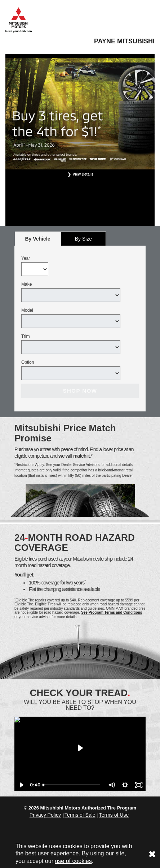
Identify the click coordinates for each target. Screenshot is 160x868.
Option (28, 362)
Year (26, 258)
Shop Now (80, 391)
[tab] (38, 239)
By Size (83, 239)
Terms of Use (114, 815)
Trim (26, 336)
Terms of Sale (80, 815)
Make (26, 284)
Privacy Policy (45, 815)
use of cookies (73, 861)
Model (27, 310)
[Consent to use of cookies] (152, 854)
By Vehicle (38, 241)
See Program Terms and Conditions (112, 612)
